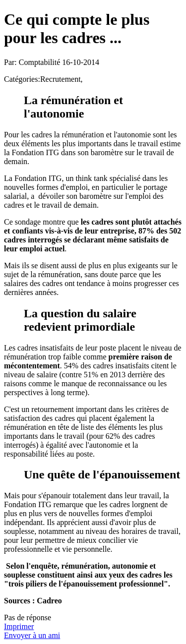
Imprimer (19, 626)
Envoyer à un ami (32, 635)
